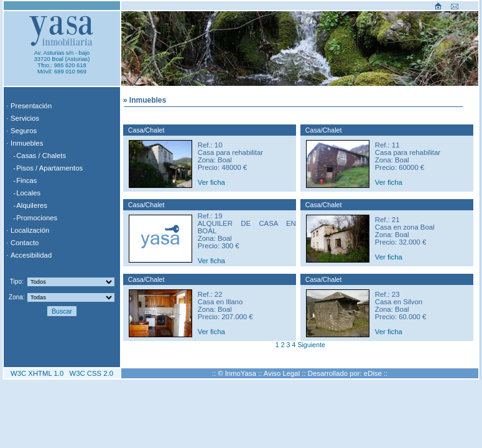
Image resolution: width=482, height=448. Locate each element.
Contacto (25, 243)
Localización (30, 230)
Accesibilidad (31, 255)
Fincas (26, 180)
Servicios (25, 118)
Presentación (31, 106)
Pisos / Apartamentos (49, 168)
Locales (28, 193)
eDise (373, 373)
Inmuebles (27, 143)
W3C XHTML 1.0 (37, 373)
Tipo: (17, 282)
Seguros (24, 131)
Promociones (37, 218)
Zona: (17, 297)
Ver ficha (211, 182)
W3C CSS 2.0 (91, 373)
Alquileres (32, 205)
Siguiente (311, 345)
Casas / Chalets (41, 156)
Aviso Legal (282, 373)
